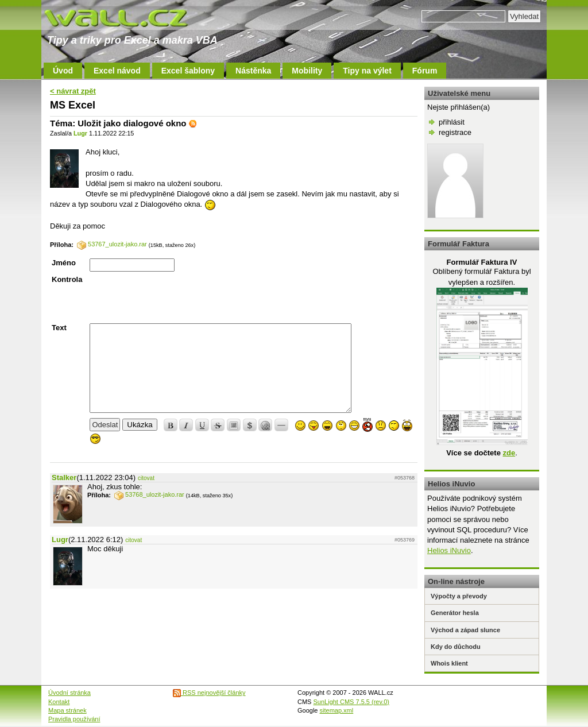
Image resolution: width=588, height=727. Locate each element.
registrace (455, 132)
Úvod (63, 71)
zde (509, 453)
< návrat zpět (73, 91)
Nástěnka (253, 71)
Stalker (64, 477)
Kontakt (59, 702)
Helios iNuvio (449, 550)
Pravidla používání (74, 719)
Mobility (307, 71)
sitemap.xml (337, 710)
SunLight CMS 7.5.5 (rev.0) (351, 702)
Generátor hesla (455, 613)
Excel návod (117, 71)
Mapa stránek (67, 710)
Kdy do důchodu (456, 647)
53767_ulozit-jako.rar (112, 244)
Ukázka (140, 425)
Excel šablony (188, 71)
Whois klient (449, 663)
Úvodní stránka (69, 693)
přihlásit (452, 122)
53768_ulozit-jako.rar (149, 494)
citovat (146, 478)
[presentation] (177, 297)
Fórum (425, 71)
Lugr (80, 133)
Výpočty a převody (459, 596)
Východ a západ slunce (465, 630)
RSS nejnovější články (209, 693)
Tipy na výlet (367, 71)
